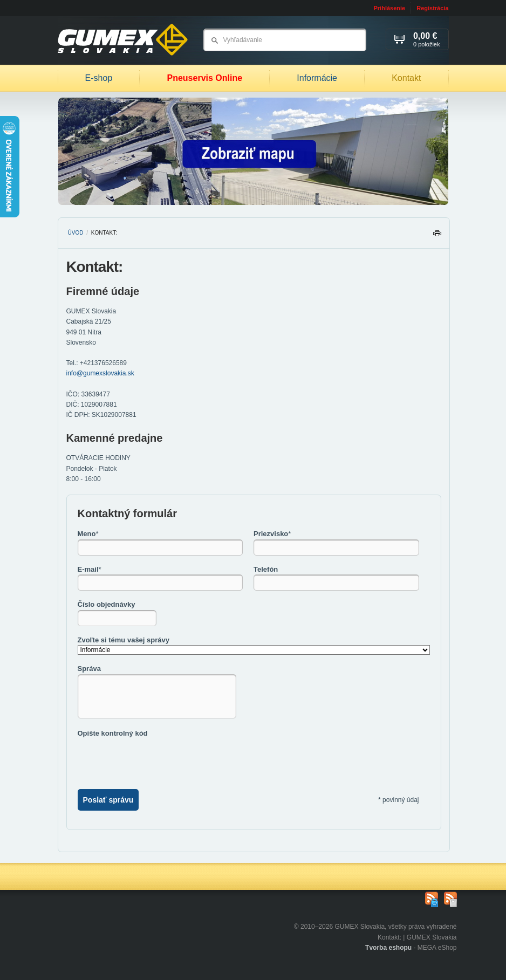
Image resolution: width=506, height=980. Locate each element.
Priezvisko (272, 534)
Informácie (317, 78)
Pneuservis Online (204, 78)
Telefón (266, 569)
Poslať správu (108, 800)
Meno (88, 534)
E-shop (99, 78)
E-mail (90, 569)
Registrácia (432, 8)
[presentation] (160, 759)
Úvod (76, 233)
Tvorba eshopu (388, 948)
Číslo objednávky (107, 604)
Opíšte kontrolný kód (113, 733)
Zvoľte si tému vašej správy (124, 640)
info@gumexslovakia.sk (100, 373)
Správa (89, 669)
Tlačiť (437, 236)
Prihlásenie (389, 8)
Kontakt (406, 78)
